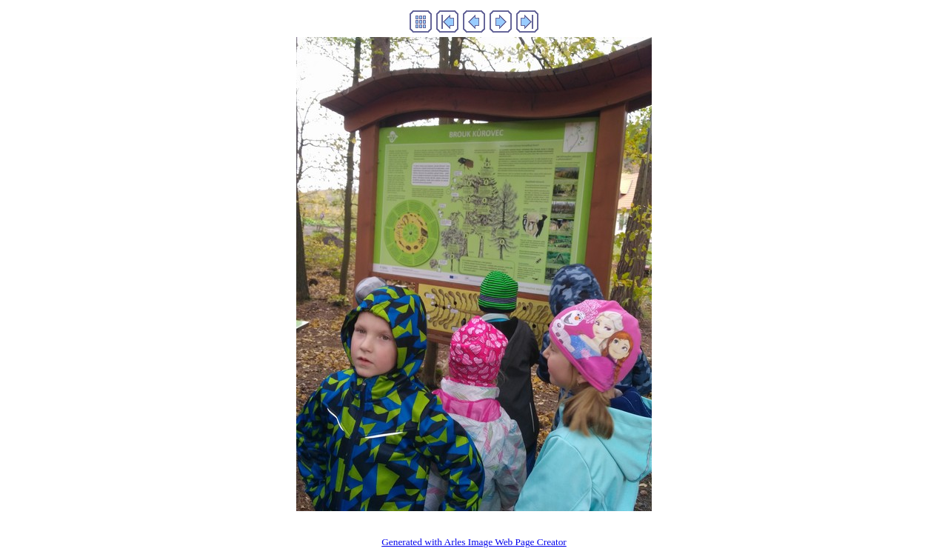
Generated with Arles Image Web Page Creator (474, 542)
